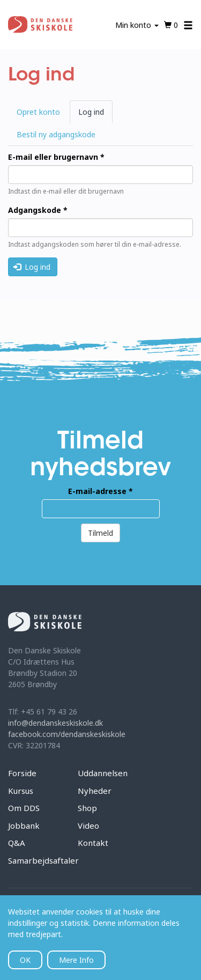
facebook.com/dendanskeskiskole (67, 734)
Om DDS (24, 808)
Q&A (17, 843)
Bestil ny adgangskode (56, 134)
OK (25, 960)
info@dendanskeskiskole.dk (55, 723)
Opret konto (38, 112)
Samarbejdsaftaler (43, 860)
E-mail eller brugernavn (56, 157)
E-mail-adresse (100, 491)
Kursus (21, 791)
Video (88, 826)
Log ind (95, 115)
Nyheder (95, 791)
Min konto (137, 25)
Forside (22, 773)
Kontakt (93, 843)
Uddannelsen (103, 773)
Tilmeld (100, 533)
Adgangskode (38, 210)
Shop (87, 808)
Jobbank (24, 826)
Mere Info (76, 960)
